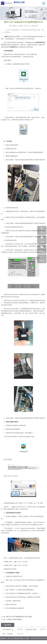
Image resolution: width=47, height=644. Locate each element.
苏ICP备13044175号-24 (38, 638)
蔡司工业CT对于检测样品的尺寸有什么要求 (19, 617)
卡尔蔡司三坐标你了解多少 (14, 619)
